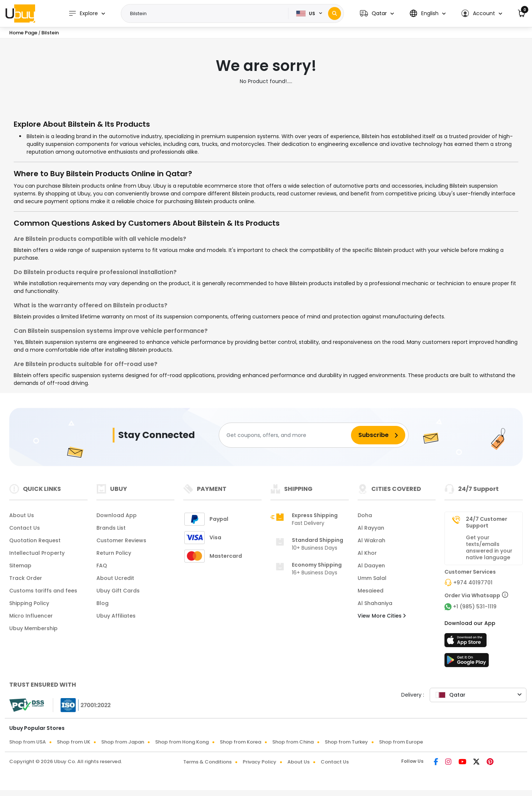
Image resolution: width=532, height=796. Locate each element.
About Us (22, 515)
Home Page (23, 33)
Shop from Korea (241, 742)
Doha (365, 515)
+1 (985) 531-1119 (475, 607)
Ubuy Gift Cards (118, 591)
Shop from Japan (123, 742)
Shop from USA (28, 742)
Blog (103, 603)
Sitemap (20, 566)
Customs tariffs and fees (43, 591)
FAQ (102, 566)
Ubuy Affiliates (116, 616)
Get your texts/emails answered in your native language (489, 547)
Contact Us (25, 528)
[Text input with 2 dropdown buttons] (207, 14)
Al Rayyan (371, 528)
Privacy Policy (260, 762)
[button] (377, 13)
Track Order (26, 578)
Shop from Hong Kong (182, 742)
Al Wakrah (371, 540)
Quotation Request (35, 540)
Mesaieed (371, 591)
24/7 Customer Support (487, 522)
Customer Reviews (121, 540)
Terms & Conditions (207, 762)
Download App (117, 515)
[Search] (335, 13)
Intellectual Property (37, 553)
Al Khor (367, 553)
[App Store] (467, 642)
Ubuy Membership (33, 628)
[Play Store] (467, 662)
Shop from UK (74, 742)
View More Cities (382, 616)
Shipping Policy (29, 603)
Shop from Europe (401, 742)
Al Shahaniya (375, 603)
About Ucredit (115, 578)
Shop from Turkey (346, 742)
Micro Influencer (31, 616)
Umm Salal (372, 578)
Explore (83, 13)
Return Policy (114, 553)
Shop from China (293, 742)
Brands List (111, 528)
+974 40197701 (473, 583)
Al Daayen (371, 566)
